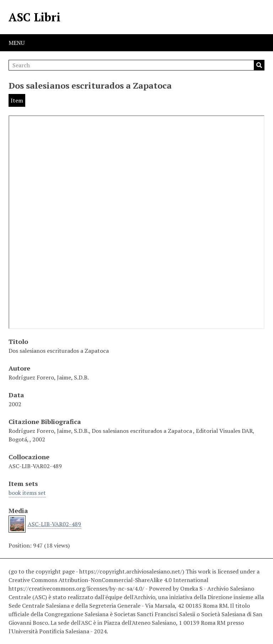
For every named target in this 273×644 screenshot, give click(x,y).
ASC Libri (34, 17)
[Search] (136, 65)
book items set (27, 493)
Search (259, 65)
